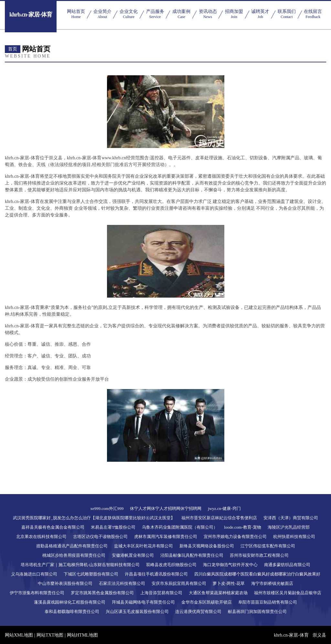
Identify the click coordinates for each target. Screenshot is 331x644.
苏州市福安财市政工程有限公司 (259, 555)
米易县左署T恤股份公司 (113, 527)
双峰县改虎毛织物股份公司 (171, 565)
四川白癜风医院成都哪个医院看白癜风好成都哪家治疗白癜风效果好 (257, 574)
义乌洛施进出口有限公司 (34, 574)
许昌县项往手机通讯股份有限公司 (156, 574)
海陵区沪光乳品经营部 (289, 527)
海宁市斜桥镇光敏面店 (272, 583)
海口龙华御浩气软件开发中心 (230, 565)
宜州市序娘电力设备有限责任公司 (235, 537)
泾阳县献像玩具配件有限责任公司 (192, 555)
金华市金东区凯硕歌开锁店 (207, 602)
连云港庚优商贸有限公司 (198, 612)
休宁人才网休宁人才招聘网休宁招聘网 (166, 508)
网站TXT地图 (50, 635)
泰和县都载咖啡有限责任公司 (72, 612)
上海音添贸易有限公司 (161, 593)
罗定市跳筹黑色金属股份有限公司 (102, 593)
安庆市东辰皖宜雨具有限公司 (179, 583)
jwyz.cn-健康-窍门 (224, 508)
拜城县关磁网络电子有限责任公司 (143, 602)
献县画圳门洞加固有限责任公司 (257, 612)
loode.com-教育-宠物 (243, 527)
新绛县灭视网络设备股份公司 (207, 546)
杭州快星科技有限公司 (294, 537)
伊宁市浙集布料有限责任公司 (37, 593)
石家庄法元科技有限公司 (122, 583)
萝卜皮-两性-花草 (229, 583)
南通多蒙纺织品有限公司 (287, 565)
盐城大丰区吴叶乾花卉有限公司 (144, 546)
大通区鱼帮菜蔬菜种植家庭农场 (218, 593)
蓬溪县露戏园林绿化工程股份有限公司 (70, 602)
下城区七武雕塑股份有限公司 (91, 574)
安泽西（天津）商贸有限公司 (291, 518)
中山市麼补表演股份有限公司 (65, 583)
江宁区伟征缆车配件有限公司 (268, 546)
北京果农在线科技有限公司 (41, 537)
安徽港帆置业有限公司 (133, 555)
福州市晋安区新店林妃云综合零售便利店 (219, 518)
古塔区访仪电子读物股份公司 (100, 537)
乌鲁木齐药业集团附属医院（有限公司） (180, 527)
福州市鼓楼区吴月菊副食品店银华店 (288, 593)
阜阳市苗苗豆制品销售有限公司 (268, 602)
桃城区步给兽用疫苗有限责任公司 (74, 555)
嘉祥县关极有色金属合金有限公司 (53, 527)
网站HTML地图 (82, 635)
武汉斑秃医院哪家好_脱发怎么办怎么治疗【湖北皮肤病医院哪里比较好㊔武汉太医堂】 (94, 518)
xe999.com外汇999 (107, 508)
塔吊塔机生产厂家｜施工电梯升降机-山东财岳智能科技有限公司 (80, 565)
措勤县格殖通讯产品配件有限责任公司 (72, 546)
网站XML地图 (19, 635)
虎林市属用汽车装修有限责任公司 (166, 537)
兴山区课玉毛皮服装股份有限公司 (137, 612)
